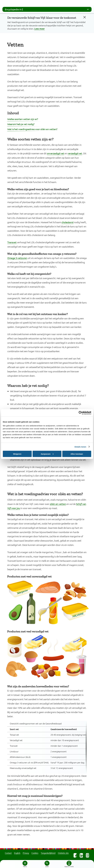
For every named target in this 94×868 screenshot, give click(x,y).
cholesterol (68, 222)
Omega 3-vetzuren (17, 258)
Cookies (35, 853)
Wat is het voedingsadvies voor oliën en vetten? (32, 129)
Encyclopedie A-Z (48, 9)
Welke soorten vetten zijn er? (23, 119)
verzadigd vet (75, 153)
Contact (8, 853)
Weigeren (17, 454)
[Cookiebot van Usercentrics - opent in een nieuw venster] (80, 413)
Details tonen (80, 447)
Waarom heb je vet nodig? (21, 124)
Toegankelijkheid (48, 853)
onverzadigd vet (56, 153)
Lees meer (39, 29)
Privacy (26, 853)
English (17, 853)
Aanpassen (47, 454)
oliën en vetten (58, 504)
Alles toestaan (77, 454)
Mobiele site (63, 853)
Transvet (12, 242)
